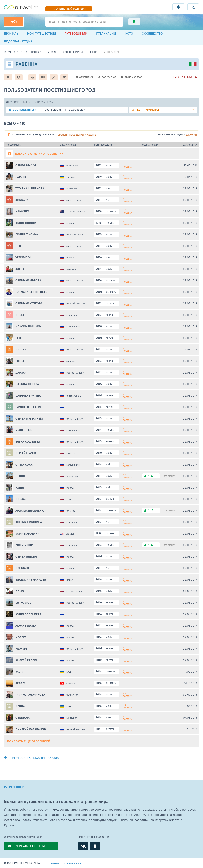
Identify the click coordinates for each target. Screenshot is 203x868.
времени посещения (71, 135)
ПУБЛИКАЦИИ (106, 33)
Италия (52, 52)
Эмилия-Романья (73, 52)
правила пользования (64, 863)
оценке (92, 135)
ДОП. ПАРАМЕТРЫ (148, 110)
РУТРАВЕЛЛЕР (14, 787)
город (94, 52)
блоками (191, 135)
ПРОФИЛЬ (11, 33)
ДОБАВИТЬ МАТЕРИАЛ (69, 9)
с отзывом (53, 110)
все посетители (25, 110)
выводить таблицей (170, 135)
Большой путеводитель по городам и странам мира (56, 801)
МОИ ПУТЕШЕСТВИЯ (41, 33)
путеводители (33, 52)
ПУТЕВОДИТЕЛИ (76, 33)
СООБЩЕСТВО (152, 33)
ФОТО (129, 33)
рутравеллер (11, 52)
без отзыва (77, 110)
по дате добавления (33, 135)
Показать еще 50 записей (31, 741)
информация (112, 52)
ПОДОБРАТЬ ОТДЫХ (18, 41)
